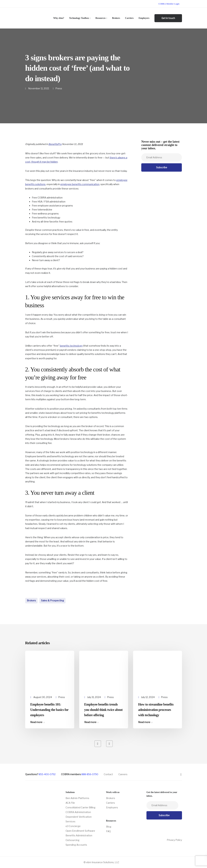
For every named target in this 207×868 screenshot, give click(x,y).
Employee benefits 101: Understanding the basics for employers (49, 710)
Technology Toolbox (79, 18)
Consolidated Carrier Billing (80, 807)
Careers (123, 774)
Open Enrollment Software (80, 831)
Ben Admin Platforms (77, 798)
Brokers (116, 18)
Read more (36, 722)
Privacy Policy (174, 840)
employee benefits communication (80, 184)
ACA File (70, 803)
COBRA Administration (78, 812)
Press (59, 88)
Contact (108, 774)
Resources (100, 18)
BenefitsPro (55, 144)
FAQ (108, 831)
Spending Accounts (76, 845)
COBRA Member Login (169, 4)
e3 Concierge (73, 826)
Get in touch (168, 18)
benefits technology (71, 346)
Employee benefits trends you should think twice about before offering (103, 710)
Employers (144, 18)
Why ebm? (59, 18)
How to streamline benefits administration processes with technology (156, 710)
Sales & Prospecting (52, 600)
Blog (109, 827)
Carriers (129, 18)
